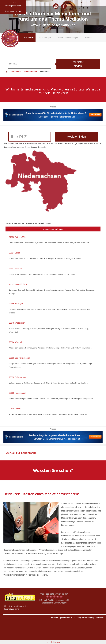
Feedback (55, 617)
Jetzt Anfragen (45, 38)
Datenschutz (67, 617)
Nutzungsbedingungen (83, 617)
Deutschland (13, 72)
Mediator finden (78, 64)
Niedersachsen (31, 72)
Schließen (55, 642)
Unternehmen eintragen (68, 38)
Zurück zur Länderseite (21, 453)
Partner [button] (89, 38)
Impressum (99, 617)
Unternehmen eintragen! (53, 229)
